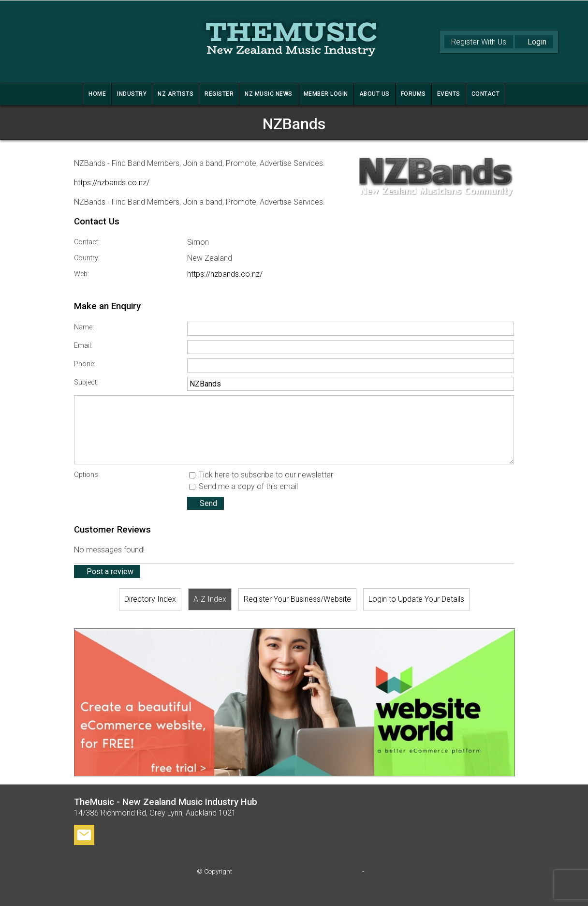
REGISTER (219, 94)
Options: (87, 475)
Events (449, 94)
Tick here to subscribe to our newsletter (261, 475)
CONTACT (486, 94)
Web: (81, 274)
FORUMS (413, 94)
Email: (83, 346)
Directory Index (150, 599)
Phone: (85, 364)
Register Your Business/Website (297, 599)
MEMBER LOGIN (326, 94)
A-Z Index (210, 599)
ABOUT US (375, 94)
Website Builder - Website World (294, 891)
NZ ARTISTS (176, 94)
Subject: (86, 382)
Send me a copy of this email (243, 486)
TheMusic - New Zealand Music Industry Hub (297, 871)
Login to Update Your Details (416, 599)
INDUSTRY (132, 94)
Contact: (87, 242)
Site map (378, 871)
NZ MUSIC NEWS (269, 94)
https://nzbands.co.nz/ (112, 183)
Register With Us (479, 42)
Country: (87, 258)
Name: (84, 327)
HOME (97, 94)
